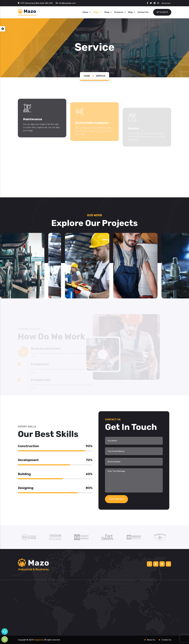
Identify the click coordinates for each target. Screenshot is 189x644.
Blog (130, 12)
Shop (107, 12)
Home (85, 12)
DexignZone (39, 640)
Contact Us (143, 12)
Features (119, 12)
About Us (151, 640)
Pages (96, 12)
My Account (166, 3)
